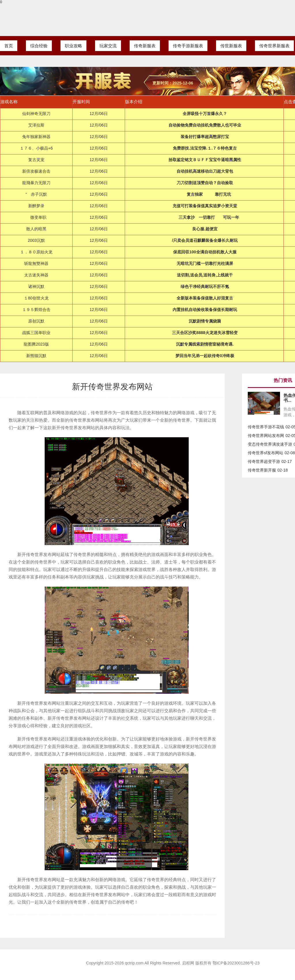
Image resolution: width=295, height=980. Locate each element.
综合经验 (39, 46)
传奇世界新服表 (274, 46)
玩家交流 (108, 46)
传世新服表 (231, 46)
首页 (9, 46)
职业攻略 (73, 46)
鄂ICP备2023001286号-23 (236, 963)
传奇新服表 (145, 46)
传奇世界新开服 (262, 470)
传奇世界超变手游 (264, 461)
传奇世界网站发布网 (266, 436)
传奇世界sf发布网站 (265, 453)
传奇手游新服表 (188, 46)
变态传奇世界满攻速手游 (270, 444)
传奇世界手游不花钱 (266, 427)
